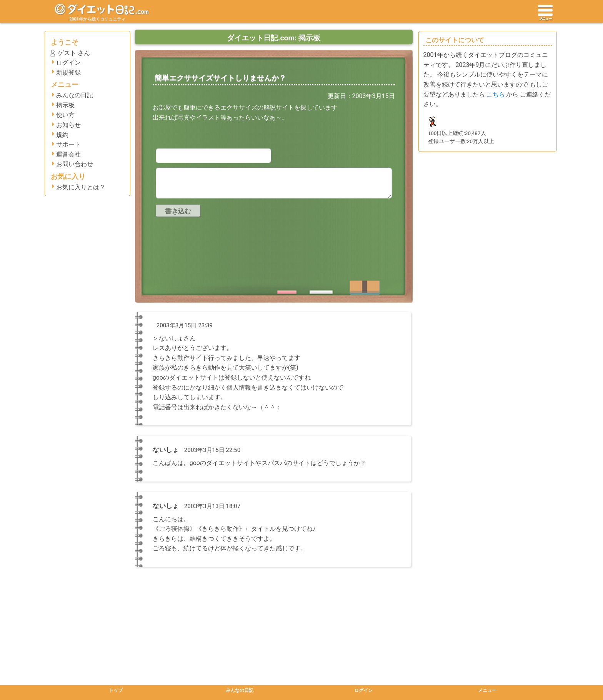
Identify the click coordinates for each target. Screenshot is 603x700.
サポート (68, 144)
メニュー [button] (487, 690)
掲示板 (65, 105)
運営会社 (68, 154)
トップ (116, 690)
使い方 (65, 115)
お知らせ (68, 125)
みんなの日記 (75, 95)
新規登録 (68, 72)
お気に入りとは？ (81, 187)
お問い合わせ (75, 164)
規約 (62, 135)
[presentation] (214, 239)
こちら (496, 94)
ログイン (68, 62)
